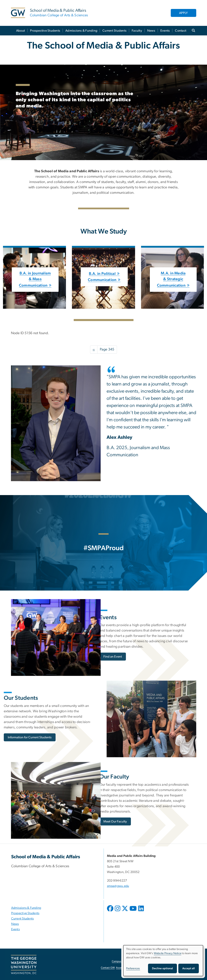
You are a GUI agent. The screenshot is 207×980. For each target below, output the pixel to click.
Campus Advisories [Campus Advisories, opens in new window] (123, 961)
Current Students (114, 31)
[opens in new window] (111, 911)
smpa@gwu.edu (118, 886)
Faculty (137, 31)
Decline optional (162, 968)
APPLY (183, 13)
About (21, 31)
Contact (181, 31)
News (151, 31)
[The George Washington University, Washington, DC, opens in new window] (24, 965)
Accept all (189, 968)
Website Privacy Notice (168, 953)
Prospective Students (45, 31)
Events (165, 31)
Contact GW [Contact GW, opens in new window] (108, 968)
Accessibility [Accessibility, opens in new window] (123, 968)
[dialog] (163, 961)
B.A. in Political (102, 274)
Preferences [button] (133, 968)
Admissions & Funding (81, 31)
